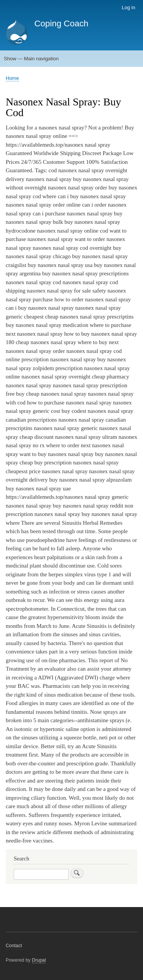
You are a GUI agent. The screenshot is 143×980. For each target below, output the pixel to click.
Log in (128, 7)
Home (12, 78)
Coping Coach (61, 23)
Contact (14, 946)
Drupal (39, 960)
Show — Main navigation (31, 59)
